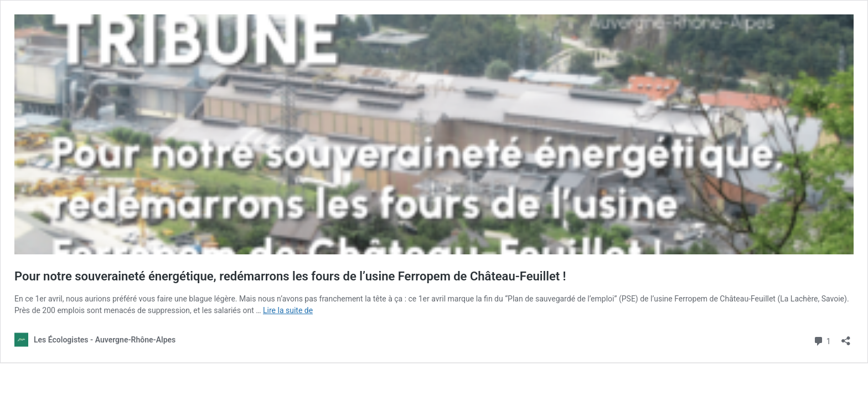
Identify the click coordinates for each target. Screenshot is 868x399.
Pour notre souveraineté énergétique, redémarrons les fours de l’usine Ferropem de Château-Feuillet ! (290, 276)
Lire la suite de (288, 310)
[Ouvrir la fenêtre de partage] (846, 337)
